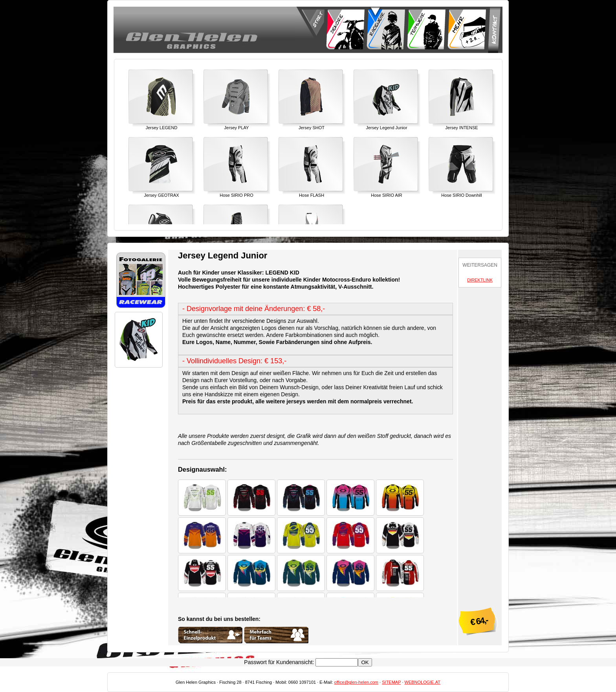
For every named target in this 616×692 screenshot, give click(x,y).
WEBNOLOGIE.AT (423, 682)
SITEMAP (391, 682)
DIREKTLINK (480, 280)
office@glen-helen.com (356, 682)
